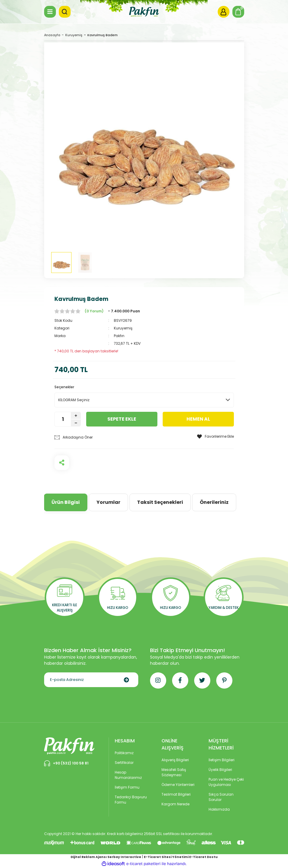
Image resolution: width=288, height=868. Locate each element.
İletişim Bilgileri (222, 760)
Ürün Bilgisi (66, 502)
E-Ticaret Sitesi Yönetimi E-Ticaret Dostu (181, 857)
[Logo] (144, 11)
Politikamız (124, 753)
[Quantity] (63, 419)
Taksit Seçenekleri (160, 502)
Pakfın (119, 336)
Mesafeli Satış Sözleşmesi (174, 772)
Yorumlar (108, 502)
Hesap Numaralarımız (128, 775)
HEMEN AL (198, 419)
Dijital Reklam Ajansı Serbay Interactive (106, 857)
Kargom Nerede (175, 804)
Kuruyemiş (123, 328)
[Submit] (126, 680)
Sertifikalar (124, 763)
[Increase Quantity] (76, 415)
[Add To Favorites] (215, 437)
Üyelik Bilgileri (220, 770)
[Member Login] (224, 12)
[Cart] (238, 12)
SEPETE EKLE (122, 419)
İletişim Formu (127, 787)
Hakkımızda (219, 809)
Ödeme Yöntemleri (178, 785)
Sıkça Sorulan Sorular (221, 797)
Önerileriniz (214, 502)
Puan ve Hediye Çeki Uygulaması (226, 782)
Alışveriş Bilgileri (175, 760)
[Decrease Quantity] (76, 423)
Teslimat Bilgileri (176, 794)
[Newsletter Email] (91, 680)
